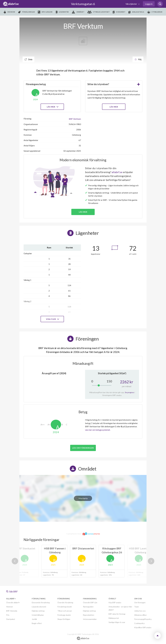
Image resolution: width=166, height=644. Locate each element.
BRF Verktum (75, 119)
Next (151, 561)
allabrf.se (117, 172)
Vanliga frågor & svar (117, 622)
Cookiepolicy (139, 623)
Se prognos (129, 392)
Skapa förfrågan (64, 619)
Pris (8, 615)
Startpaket (11, 619)
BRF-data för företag (117, 614)
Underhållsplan (38, 615)
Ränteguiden (88, 607)
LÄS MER (114, 107)
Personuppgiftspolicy (143, 619)
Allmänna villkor (140, 615)
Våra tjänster (131, 4)
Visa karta (83, 498)
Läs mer (52, 107)
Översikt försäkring (65, 602)
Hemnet (10, 607)
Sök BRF (12, 592)
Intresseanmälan (90, 619)
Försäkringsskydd (65, 607)
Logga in (149, 4)
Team (136, 607)
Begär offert (37, 623)
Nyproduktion (89, 615)
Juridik (34, 619)
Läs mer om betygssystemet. (98, 430)
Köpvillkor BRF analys (143, 627)
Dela (28, 59)
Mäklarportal (114, 618)
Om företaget (140, 602)
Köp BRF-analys (115, 602)
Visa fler (52, 319)
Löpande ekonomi (39, 607)
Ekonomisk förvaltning (41, 602)
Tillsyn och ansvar (65, 611)
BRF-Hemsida (12, 611)
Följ (138, 59)
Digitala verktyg (38, 611)
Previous (15, 561)
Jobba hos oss (140, 611)
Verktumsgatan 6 (83, 4)
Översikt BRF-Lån (90, 602)
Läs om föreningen (83, 448)
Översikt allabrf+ (13, 602)
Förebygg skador (64, 615)
